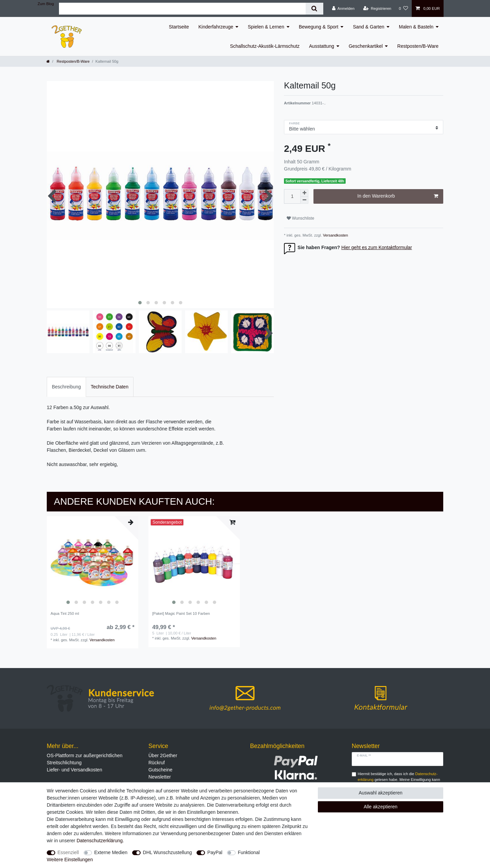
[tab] (66, 387)
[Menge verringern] (304, 200)
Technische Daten (110, 387)
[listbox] (93, 562)
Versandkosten (335, 235)
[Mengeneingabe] (292, 196)
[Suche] (314, 9)
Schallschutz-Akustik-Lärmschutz (265, 46)
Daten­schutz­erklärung (100, 841)
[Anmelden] (343, 8)
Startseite (179, 27)
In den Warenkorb (398, 196)
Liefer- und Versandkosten (74, 770)
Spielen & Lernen (266, 27)
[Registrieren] (377, 8)
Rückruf (157, 763)
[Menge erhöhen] (304, 193)
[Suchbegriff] (182, 9)
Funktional (249, 852)
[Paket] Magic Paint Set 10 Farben (181, 613)
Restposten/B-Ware (418, 46)
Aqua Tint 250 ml (65, 613)
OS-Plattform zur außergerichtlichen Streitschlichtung (85, 759)
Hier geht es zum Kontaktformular (377, 247)
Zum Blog (46, 4)
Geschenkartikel (366, 46)
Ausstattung (322, 46)
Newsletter (160, 777)
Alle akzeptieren (381, 807)
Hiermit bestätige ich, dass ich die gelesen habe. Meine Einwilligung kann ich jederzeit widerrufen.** (399, 780)
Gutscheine (160, 770)
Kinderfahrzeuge (216, 27)
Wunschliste (300, 218)
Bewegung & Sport (319, 27)
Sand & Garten (369, 27)
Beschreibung (66, 387)
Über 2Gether (163, 755)
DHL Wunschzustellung (168, 852)
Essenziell (68, 852)
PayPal (215, 852)
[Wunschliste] (403, 8)
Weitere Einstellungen (70, 860)
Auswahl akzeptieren (380, 793)
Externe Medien (111, 852)
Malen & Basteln (416, 27)
